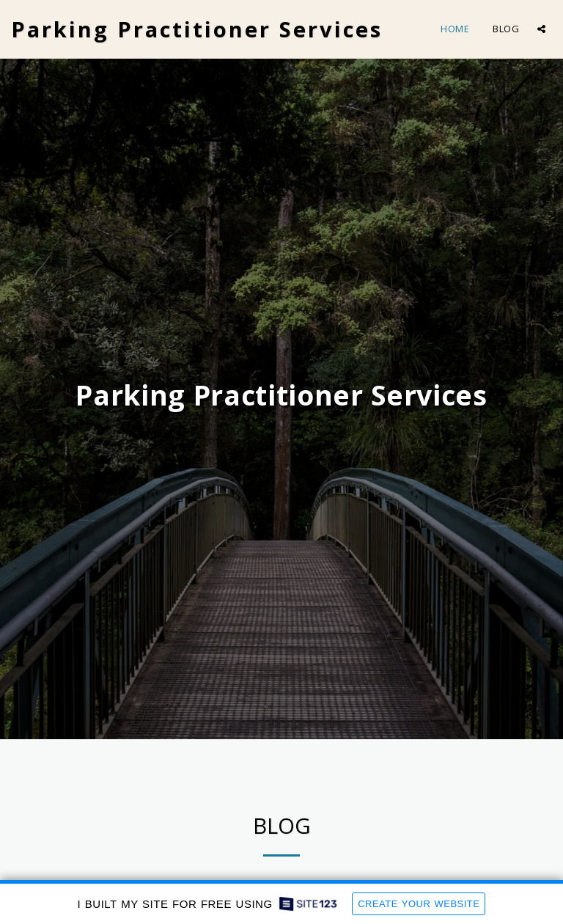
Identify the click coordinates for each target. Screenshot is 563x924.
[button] (541, 29)
